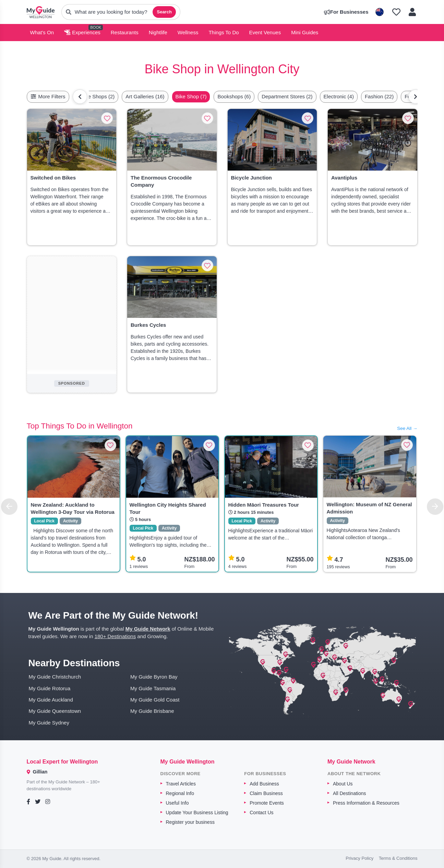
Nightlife (158, 32)
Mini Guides (305, 32)
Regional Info (180, 793)
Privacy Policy (359, 858)
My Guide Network (148, 629)
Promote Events (267, 803)
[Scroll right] (416, 97)
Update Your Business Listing (197, 813)
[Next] (435, 507)
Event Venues (265, 32)
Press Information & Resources (366, 803)
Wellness (188, 32)
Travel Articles (181, 784)
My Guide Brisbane (152, 711)
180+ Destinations (115, 636)
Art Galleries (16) (145, 96)
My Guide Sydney (49, 723)
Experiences (82, 32)
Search (164, 12)
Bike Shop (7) (191, 96)
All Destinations (350, 793)
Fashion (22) (379, 96)
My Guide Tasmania (153, 688)
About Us (343, 784)
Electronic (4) (339, 96)
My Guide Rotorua (50, 688)
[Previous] (9, 507)
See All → (407, 428)
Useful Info (177, 803)
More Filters (48, 96)
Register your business (190, 822)
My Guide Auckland (51, 700)
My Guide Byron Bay (154, 677)
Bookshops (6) (234, 96)
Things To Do (224, 32)
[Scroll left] (80, 97)
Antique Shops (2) (94, 96)
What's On (42, 32)
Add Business (264, 784)
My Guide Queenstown (55, 711)
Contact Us (261, 813)
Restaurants (125, 32)
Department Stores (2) (287, 96)
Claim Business (266, 793)
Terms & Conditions (398, 858)
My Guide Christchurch (55, 677)
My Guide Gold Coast (155, 700)
